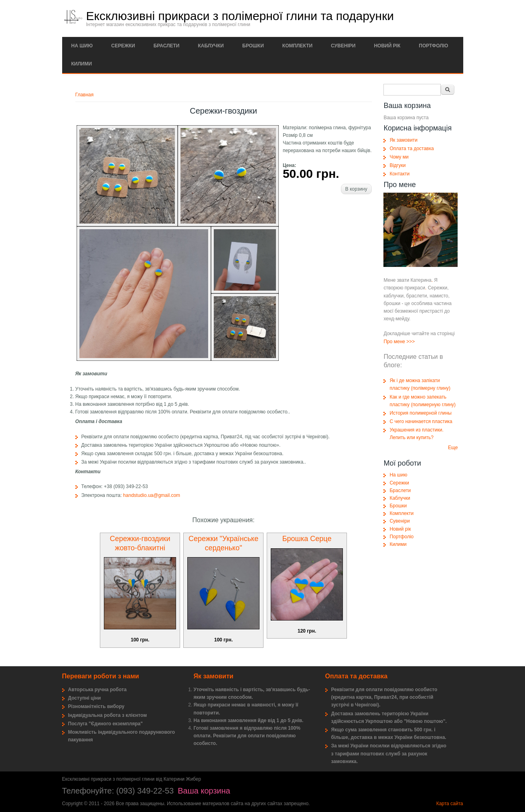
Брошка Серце (307, 539)
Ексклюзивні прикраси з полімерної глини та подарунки (240, 16)
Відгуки (397, 165)
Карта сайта (450, 804)
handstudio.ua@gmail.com (152, 495)
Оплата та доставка (411, 149)
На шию (82, 46)
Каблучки (211, 46)
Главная (85, 95)
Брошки (253, 46)
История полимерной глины (421, 413)
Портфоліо (433, 46)
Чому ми (399, 157)
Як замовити (403, 140)
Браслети (167, 46)
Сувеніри (343, 46)
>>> (410, 342)
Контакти (399, 174)
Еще (453, 448)
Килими (82, 64)
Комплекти (297, 46)
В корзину (356, 189)
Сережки (123, 46)
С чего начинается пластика (421, 421)
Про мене (394, 342)
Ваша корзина (204, 791)
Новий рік (387, 46)
